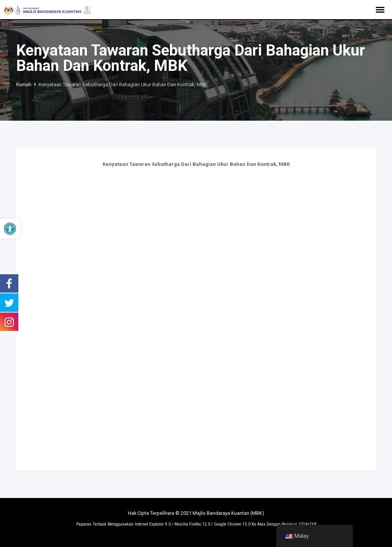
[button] (10, 229)
